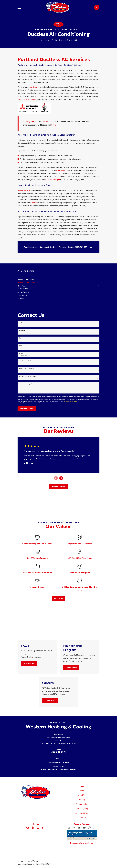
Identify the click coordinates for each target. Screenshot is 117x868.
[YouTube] (28, 828)
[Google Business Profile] (38, 828)
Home (82, 790)
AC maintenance (62, 170)
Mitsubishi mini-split (52, 180)
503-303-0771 (59, 752)
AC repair (33, 203)
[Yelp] (33, 828)
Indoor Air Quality (82, 809)
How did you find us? (25, 361)
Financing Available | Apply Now (82, 843)
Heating (82, 800)
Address (21, 353)
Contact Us (82, 818)
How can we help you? (25, 384)
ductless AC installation (28, 99)
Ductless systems (24, 190)
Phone (20, 338)
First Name (22, 323)
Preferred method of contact (27, 376)
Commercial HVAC (82, 813)
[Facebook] (43, 828)
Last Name (22, 330)
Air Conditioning (82, 804)
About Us (82, 795)
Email (20, 346)
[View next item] (61, 478)
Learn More (29, 663)
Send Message (27, 409)
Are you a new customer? (26, 369)
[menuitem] (26, 279)
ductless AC (34, 87)
